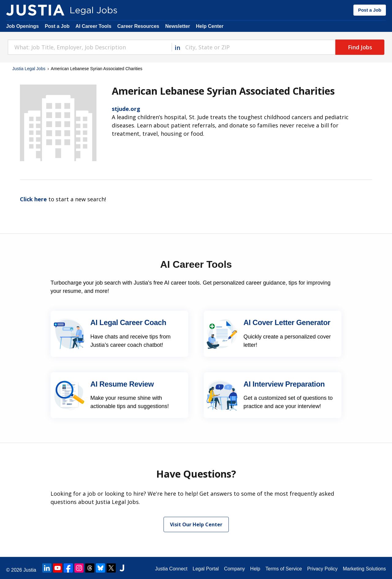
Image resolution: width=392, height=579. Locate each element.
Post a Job (370, 10)
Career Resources (138, 26)
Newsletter (177, 26)
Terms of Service (284, 569)
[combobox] (90, 47)
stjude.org (126, 109)
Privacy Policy (322, 569)
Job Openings (23, 26)
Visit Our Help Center (196, 524)
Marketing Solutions (364, 569)
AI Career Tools (93, 26)
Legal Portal (206, 569)
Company (234, 569)
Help (255, 569)
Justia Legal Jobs (29, 69)
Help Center (210, 26)
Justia (30, 570)
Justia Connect (171, 569)
